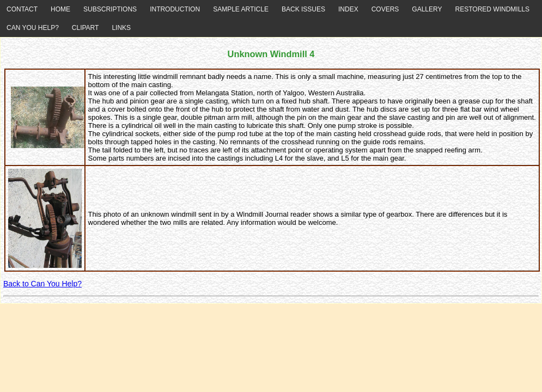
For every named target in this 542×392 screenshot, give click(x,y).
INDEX (348, 9)
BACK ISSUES (303, 9)
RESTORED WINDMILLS (492, 9)
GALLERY (427, 9)
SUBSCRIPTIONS (110, 9)
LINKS (121, 28)
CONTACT (22, 9)
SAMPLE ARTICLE (241, 9)
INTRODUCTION (175, 9)
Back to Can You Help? (42, 284)
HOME (60, 9)
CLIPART (86, 28)
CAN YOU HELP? (33, 28)
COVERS (385, 9)
